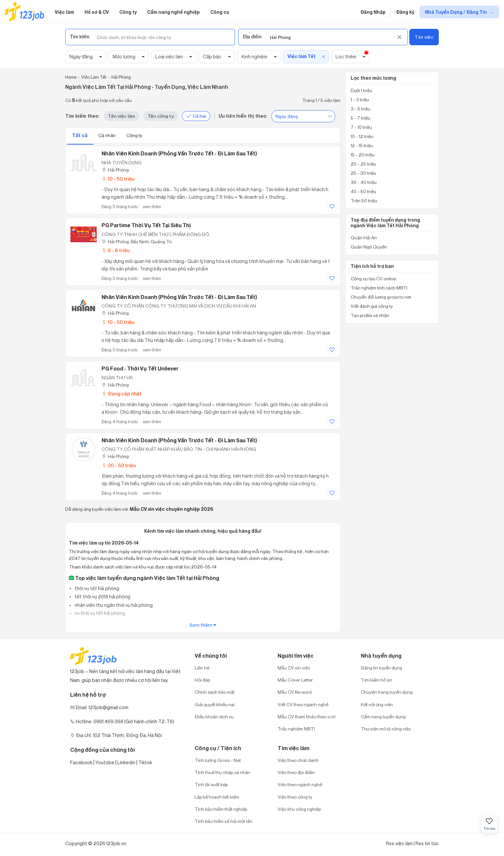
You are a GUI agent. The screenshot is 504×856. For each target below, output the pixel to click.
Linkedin (126, 762)
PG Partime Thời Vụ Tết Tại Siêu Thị (146, 225)
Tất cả (80, 135)
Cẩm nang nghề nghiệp (174, 12)
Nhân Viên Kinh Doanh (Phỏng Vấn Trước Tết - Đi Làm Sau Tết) (179, 440)
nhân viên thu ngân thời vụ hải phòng (113, 605)
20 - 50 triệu (119, 465)
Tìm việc (424, 37)
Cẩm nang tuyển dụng (383, 717)
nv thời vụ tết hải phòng (99, 613)
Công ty (128, 12)
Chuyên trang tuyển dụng (387, 692)
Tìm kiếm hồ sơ (376, 680)
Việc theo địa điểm (296, 772)
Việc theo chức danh (298, 760)
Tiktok (145, 762)
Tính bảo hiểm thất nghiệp (221, 809)
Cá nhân (107, 135)
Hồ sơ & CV (97, 12)
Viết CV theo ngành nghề (303, 704)
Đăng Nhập (373, 12)
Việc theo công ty (295, 797)
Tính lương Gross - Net (218, 760)
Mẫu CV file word (295, 692)
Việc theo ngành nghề (300, 784)
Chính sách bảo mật (215, 692)
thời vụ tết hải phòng (97, 588)
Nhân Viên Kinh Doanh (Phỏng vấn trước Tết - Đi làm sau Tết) (179, 153)
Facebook (81, 762)
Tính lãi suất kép (211, 784)
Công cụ (220, 12)
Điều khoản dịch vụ (214, 717)
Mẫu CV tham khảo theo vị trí (307, 717)
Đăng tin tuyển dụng (381, 668)
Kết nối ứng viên (377, 704)
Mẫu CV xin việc (294, 668)
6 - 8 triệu (116, 250)
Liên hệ (202, 668)
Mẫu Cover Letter (295, 680)
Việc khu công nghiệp (299, 809)
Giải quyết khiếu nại (215, 704)
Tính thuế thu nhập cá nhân (223, 772)
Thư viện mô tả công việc (386, 729)
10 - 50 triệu (118, 179)
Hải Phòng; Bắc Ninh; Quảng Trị (137, 241)
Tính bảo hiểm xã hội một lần (223, 821)
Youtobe (105, 762)
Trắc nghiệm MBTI (296, 729)
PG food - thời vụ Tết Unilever (140, 368)
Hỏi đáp (202, 680)
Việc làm (64, 12)
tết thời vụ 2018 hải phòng (102, 597)
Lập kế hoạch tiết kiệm (217, 797)
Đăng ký (405, 12)
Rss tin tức (427, 843)
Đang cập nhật (121, 394)
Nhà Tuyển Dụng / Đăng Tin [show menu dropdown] (456, 12)
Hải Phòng (115, 170)
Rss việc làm (399, 843)
